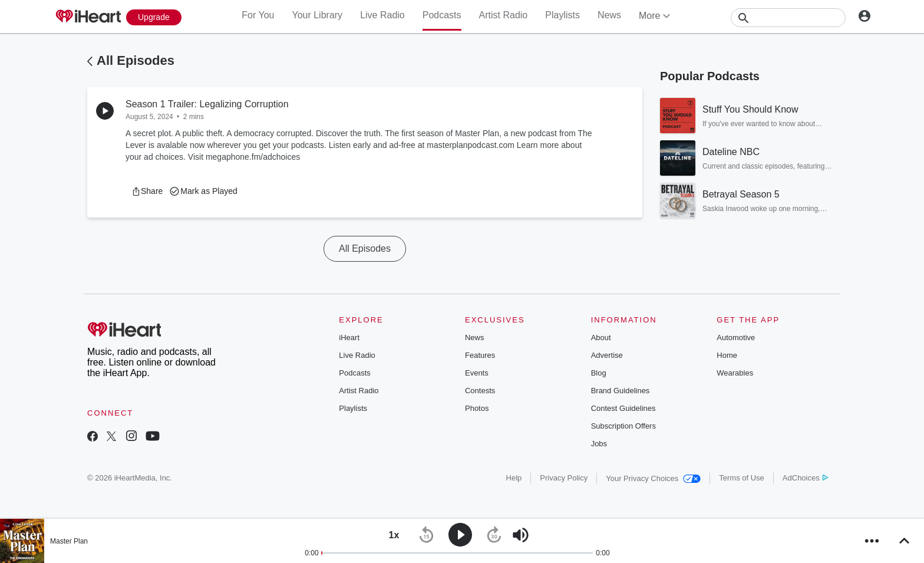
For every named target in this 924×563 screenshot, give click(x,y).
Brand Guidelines (621, 391)
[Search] (788, 18)
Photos (477, 408)
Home (727, 355)
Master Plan (69, 541)
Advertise (607, 355)
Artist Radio (504, 15)
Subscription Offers (623, 426)
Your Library (317, 15)
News (609, 15)
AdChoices (805, 478)
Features (480, 355)
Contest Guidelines (623, 408)
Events (477, 373)
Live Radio (382, 15)
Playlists (562, 15)
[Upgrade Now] (154, 17)
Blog (599, 373)
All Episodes (136, 60)
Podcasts (442, 15)
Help (514, 478)
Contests (480, 391)
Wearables (735, 373)
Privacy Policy (564, 478)
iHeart (349, 338)
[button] (147, 191)
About (601, 338)
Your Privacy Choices (653, 478)
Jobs (599, 444)
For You (258, 15)
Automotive (736, 338)
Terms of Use (742, 478)
